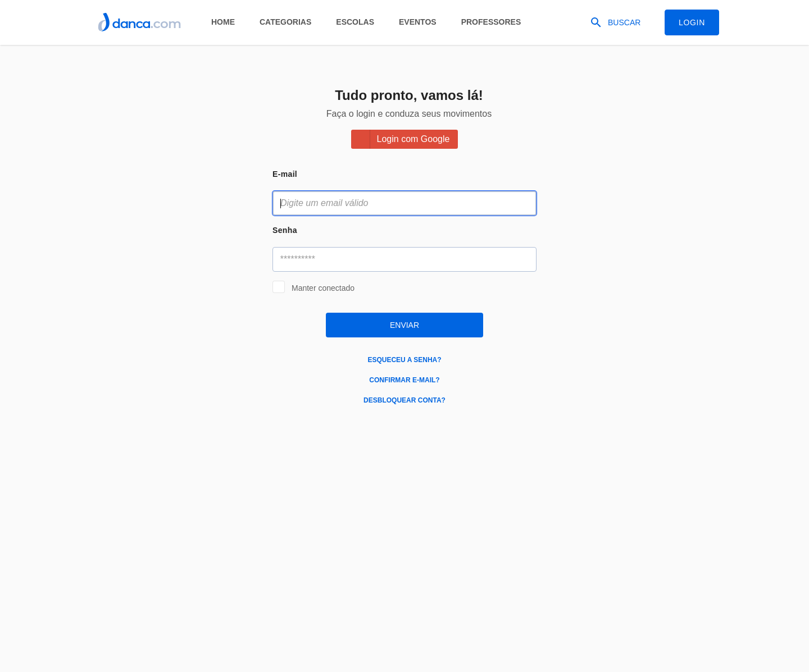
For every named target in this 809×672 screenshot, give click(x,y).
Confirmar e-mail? (404, 380)
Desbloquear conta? (404, 400)
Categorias (285, 22)
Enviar (404, 325)
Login (692, 22)
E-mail (285, 174)
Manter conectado (323, 288)
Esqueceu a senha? (404, 360)
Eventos (418, 22)
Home (223, 22)
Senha (285, 230)
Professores (491, 22)
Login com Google (413, 139)
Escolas (355, 22)
